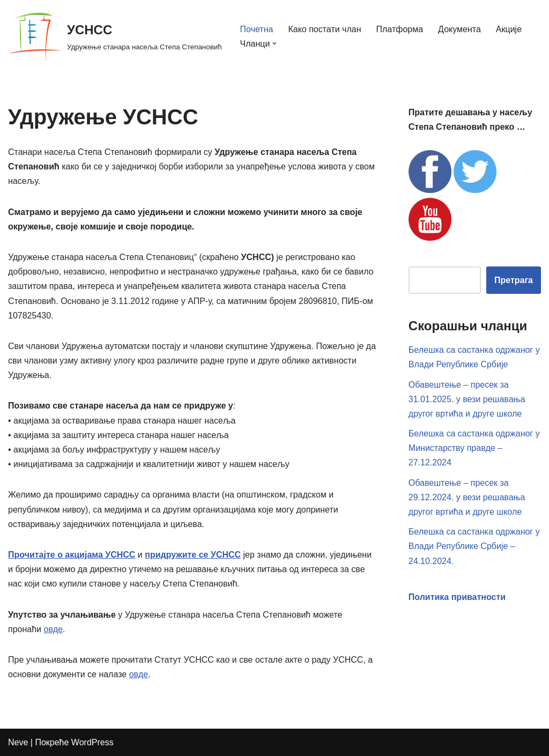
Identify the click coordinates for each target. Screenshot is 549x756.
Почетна (257, 29)
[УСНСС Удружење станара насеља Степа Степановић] (115, 36)
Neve (18, 742)
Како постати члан (324, 29)
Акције (509, 29)
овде (53, 629)
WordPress (92, 742)
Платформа (400, 29)
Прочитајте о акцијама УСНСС (72, 555)
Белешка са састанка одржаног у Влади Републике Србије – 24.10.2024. (474, 546)
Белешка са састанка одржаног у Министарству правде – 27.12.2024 (474, 448)
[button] (274, 43)
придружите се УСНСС (193, 555)
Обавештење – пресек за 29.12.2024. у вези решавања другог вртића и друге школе (467, 497)
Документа (459, 29)
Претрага (514, 280)
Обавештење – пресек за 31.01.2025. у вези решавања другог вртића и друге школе (467, 399)
